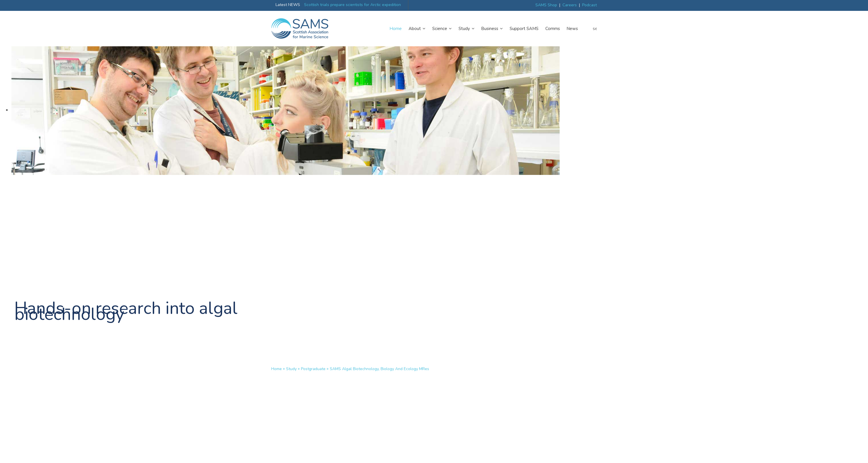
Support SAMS (524, 29)
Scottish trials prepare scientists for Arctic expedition (352, 5)
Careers (570, 5)
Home (396, 29)
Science (442, 29)
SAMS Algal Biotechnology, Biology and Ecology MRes (379, 369)
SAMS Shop (546, 5)
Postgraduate (313, 369)
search (595, 29)
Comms (553, 29)
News (572, 29)
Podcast (589, 5)
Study (467, 29)
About (417, 29)
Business (492, 29)
